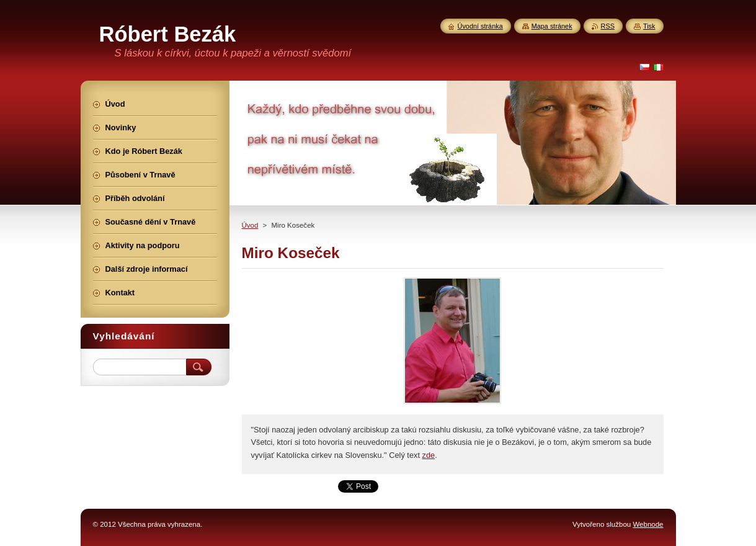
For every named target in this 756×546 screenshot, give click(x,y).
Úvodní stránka (480, 26)
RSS (608, 26)
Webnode (648, 524)
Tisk (649, 26)
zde (429, 455)
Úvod (250, 225)
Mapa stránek (552, 26)
